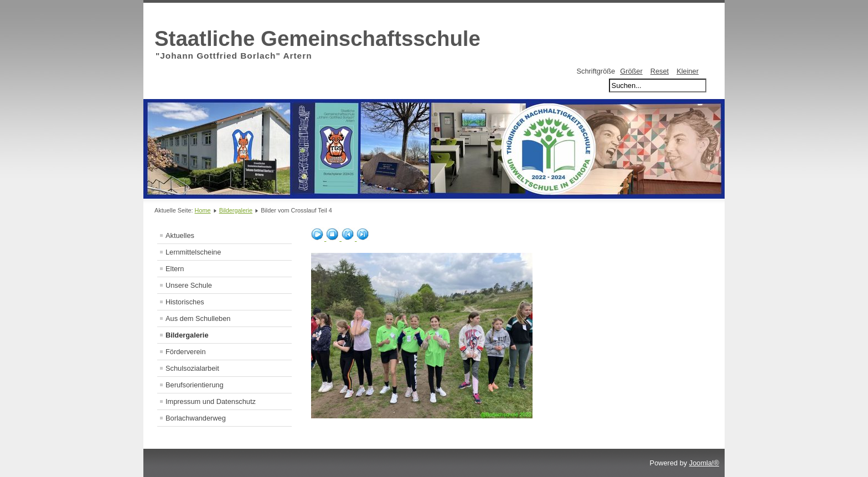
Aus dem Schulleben (198, 318)
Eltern (175, 269)
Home (203, 210)
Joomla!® (704, 463)
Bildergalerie (236, 210)
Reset (660, 71)
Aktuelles (180, 235)
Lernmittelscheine (193, 252)
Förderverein (186, 352)
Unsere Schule (189, 285)
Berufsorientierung (195, 385)
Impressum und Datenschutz (211, 401)
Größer (631, 71)
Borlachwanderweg (196, 418)
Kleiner (688, 71)
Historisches (185, 302)
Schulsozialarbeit (192, 368)
